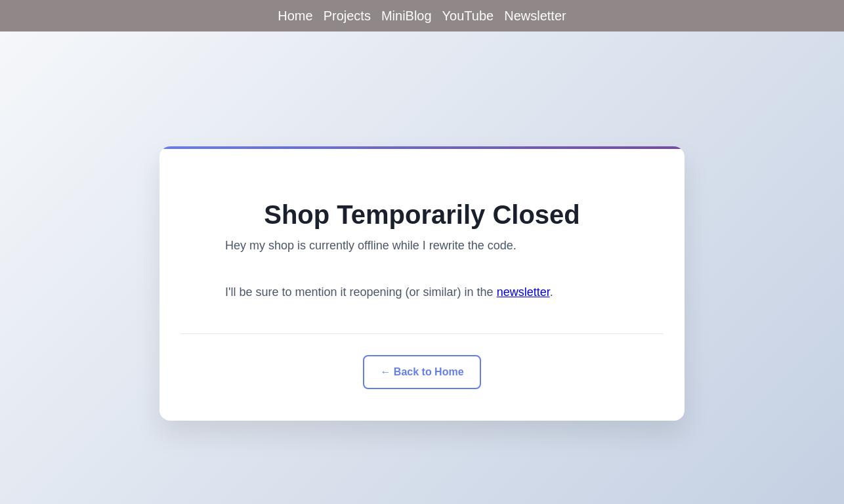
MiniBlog (407, 16)
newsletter (523, 292)
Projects (347, 16)
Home (295, 16)
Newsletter (535, 16)
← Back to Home (422, 372)
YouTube (468, 16)
